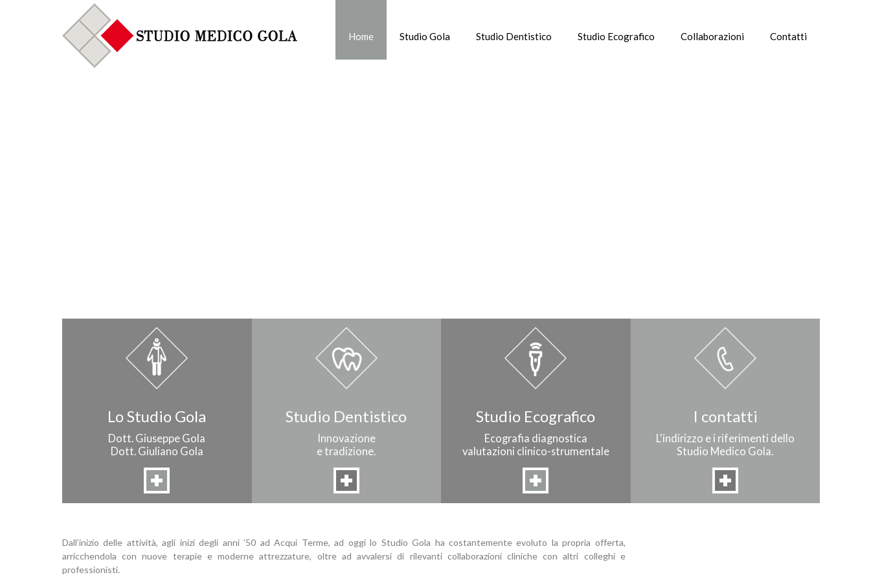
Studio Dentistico (514, 36)
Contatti (788, 36)
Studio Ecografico (616, 36)
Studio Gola (425, 36)
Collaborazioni (712, 36)
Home (361, 36)
